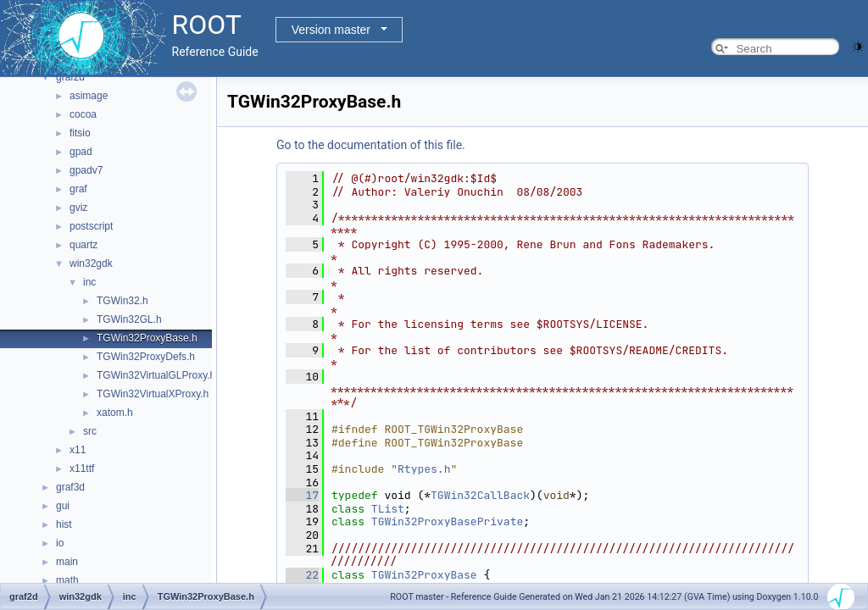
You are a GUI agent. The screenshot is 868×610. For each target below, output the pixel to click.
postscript (91, 226)
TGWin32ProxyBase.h (147, 338)
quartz (83, 245)
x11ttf (82, 469)
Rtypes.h (424, 469)
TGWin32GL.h (129, 319)
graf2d (70, 77)
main (67, 562)
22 (302, 575)
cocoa (83, 114)
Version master (331, 30)
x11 (78, 450)
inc (89, 282)
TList (388, 509)
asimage (89, 96)
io (60, 543)
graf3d (70, 487)
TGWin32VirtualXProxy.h (153, 394)
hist (64, 524)
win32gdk (91, 263)
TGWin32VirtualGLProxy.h (156, 375)
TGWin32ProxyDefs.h (146, 357)
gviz (78, 208)
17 (302, 495)
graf (78, 189)
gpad (81, 152)
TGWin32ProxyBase (424, 575)
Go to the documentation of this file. (371, 145)
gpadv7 (86, 170)
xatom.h (115, 413)
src (90, 431)
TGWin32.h (122, 301)
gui (63, 506)
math (67, 580)
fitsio (80, 133)
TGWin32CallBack (480, 495)
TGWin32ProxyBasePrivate (447, 521)
